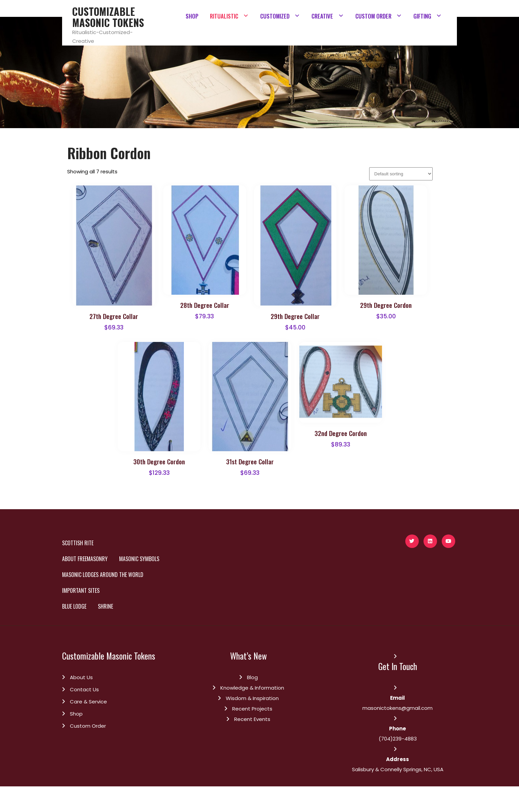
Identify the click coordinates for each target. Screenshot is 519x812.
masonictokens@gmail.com (398, 708)
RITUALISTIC (224, 16)
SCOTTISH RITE (78, 543)
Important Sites (81, 590)
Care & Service (88, 702)
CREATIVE (322, 16)
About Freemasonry (85, 559)
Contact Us (84, 689)
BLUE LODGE (74, 606)
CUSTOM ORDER (373, 16)
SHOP (192, 16)
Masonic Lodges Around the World (103, 575)
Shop (76, 714)
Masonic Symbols (139, 559)
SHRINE (105, 606)
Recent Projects (252, 709)
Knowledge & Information (252, 688)
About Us (81, 677)
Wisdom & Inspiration (252, 698)
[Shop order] (401, 174)
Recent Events (252, 719)
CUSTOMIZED (275, 16)
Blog (252, 677)
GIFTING (422, 16)
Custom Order (88, 726)
